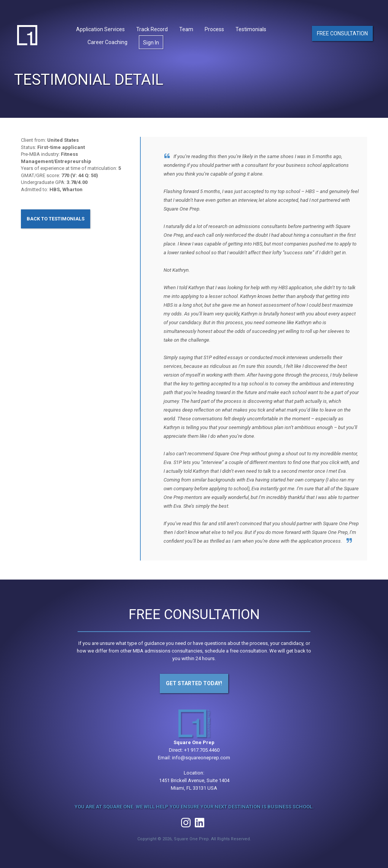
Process (214, 29)
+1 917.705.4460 (202, 750)
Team (186, 29)
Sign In (151, 43)
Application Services (100, 29)
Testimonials (251, 29)
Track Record (152, 29)
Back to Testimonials (56, 219)
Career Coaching (107, 42)
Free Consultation (342, 33)
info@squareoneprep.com (201, 758)
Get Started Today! (194, 683)
